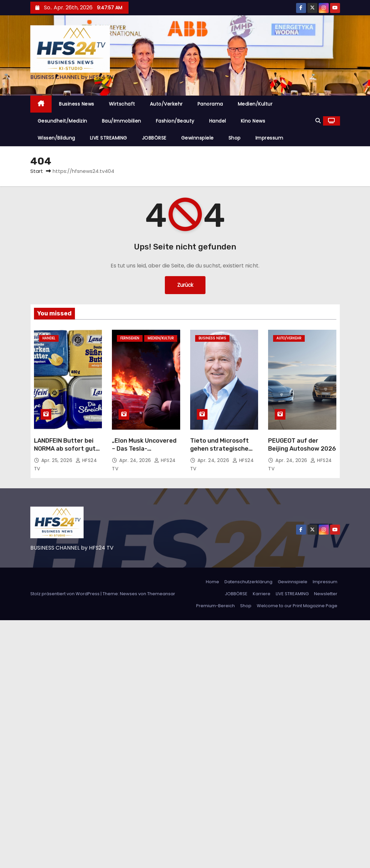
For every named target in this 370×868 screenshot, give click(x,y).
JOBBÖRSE (154, 138)
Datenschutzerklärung (248, 582)
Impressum (269, 138)
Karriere (262, 594)
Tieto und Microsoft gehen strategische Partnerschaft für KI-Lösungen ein (222, 453)
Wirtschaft (122, 104)
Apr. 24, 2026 (136, 460)
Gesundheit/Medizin (62, 121)
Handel (218, 121)
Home (212, 582)
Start (37, 171)
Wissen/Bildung (56, 138)
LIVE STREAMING (109, 138)
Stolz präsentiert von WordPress (65, 594)
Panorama (210, 104)
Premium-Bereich (215, 606)
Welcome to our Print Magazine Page (297, 606)
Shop (235, 138)
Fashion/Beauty (175, 121)
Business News (77, 104)
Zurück (185, 285)
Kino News (253, 121)
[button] (318, 121)
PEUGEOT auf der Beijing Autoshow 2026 (302, 445)
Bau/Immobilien (122, 121)
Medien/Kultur (255, 104)
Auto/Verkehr (166, 104)
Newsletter (326, 594)
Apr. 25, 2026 (58, 460)
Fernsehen (130, 338)
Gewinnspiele (197, 138)
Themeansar (161, 594)
